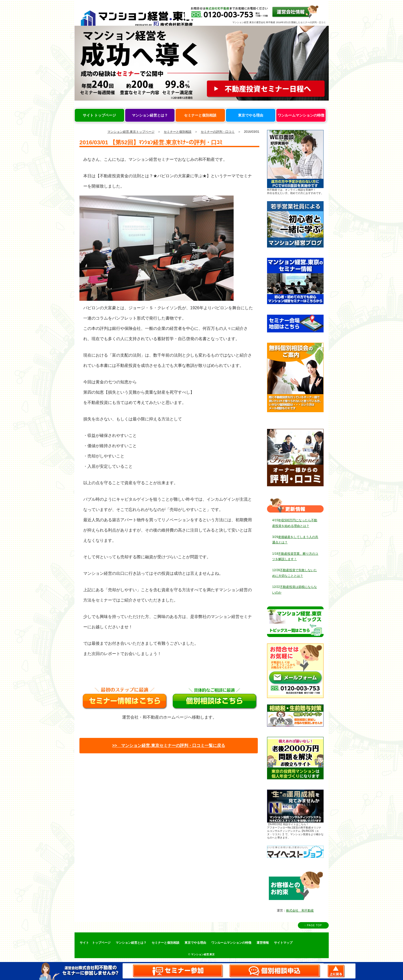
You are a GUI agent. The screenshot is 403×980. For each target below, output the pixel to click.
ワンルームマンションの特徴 (301, 115)
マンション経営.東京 (203, 954)
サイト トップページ (99, 115)
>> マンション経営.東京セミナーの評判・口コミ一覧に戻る (168, 745)
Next (322, 63)
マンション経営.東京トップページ (131, 132)
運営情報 (263, 943)
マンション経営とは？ (150, 115)
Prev (81, 63)
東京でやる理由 (251, 115)
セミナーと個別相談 (200, 115)
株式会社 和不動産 (300, 911)
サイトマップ (283, 943)
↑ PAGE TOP (313, 925)
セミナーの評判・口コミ (218, 132)
